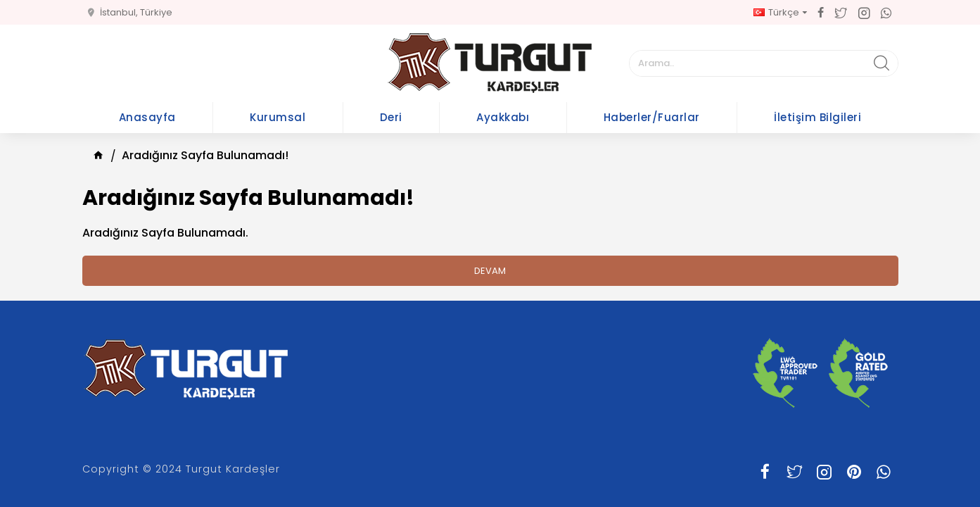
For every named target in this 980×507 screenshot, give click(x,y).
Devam (490, 271)
